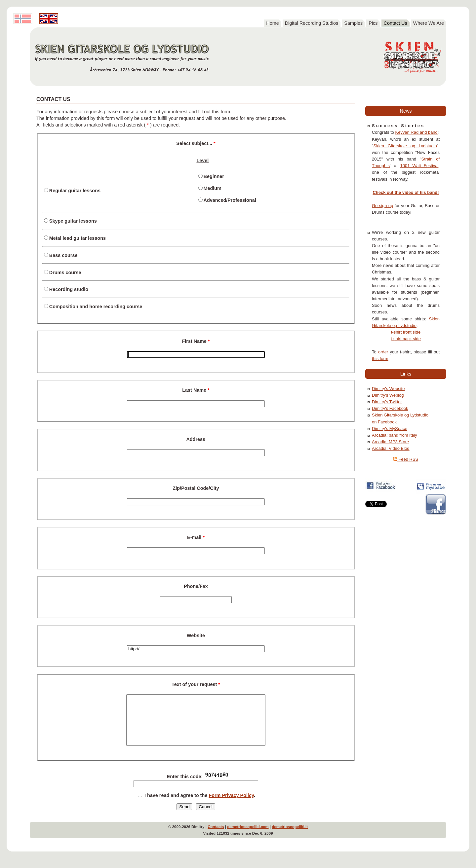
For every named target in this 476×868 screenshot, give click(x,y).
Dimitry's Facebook (390, 408)
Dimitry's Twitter (387, 402)
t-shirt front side (406, 332)
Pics (373, 23)
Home (272, 23)
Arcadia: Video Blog (391, 448)
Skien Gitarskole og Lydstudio (405, 146)
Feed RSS (406, 459)
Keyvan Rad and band (416, 132)
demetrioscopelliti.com (248, 837)
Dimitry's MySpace (390, 429)
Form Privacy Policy (231, 805)
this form (380, 359)
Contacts (216, 837)
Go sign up (382, 206)
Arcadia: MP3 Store (390, 442)
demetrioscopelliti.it (290, 837)
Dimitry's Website (388, 389)
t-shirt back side (406, 339)
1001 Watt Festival (419, 166)
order (383, 352)
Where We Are (429, 23)
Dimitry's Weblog (388, 395)
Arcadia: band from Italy (395, 435)
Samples (353, 23)
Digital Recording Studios (312, 23)
